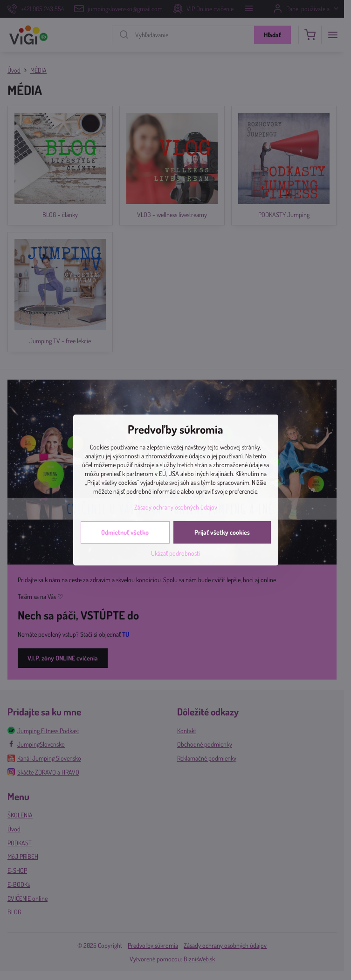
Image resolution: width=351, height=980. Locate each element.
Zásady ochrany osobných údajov (176, 507)
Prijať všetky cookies (222, 532)
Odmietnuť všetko (125, 532)
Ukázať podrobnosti (175, 553)
